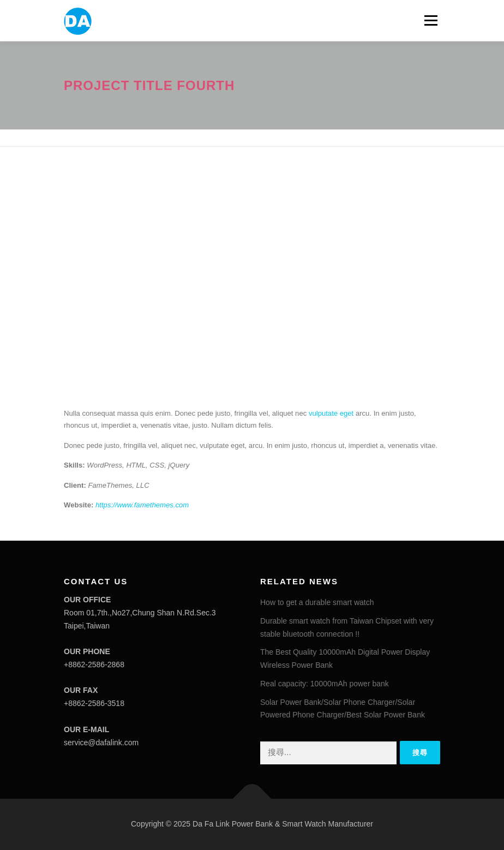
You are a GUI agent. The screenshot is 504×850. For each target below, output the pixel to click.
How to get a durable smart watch (317, 602)
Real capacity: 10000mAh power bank (325, 684)
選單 (429, 20)
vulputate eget (331, 413)
